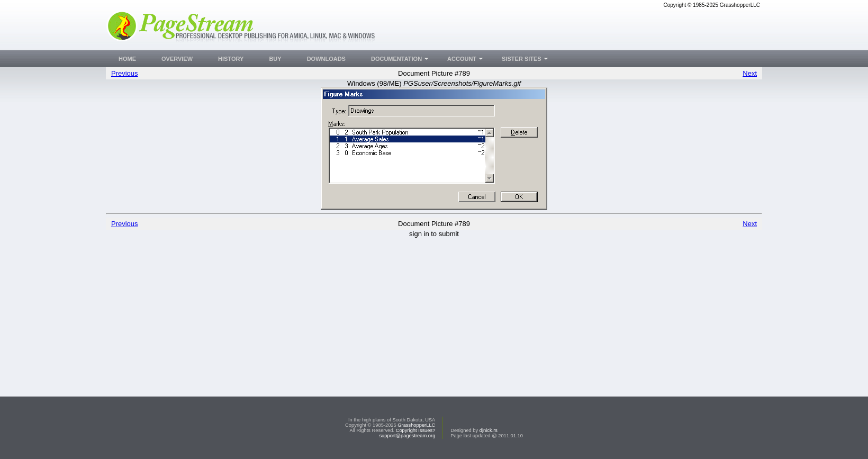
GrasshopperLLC (416, 425)
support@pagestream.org (407, 436)
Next (750, 73)
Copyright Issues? (416, 430)
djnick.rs (489, 430)
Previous (125, 73)
